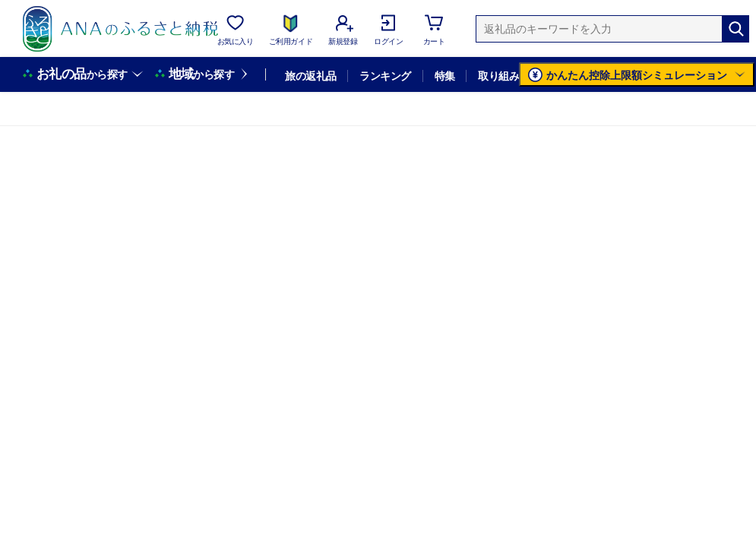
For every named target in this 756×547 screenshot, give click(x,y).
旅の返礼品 (310, 76)
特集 (445, 76)
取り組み (498, 76)
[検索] (735, 29)
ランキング (385, 76)
